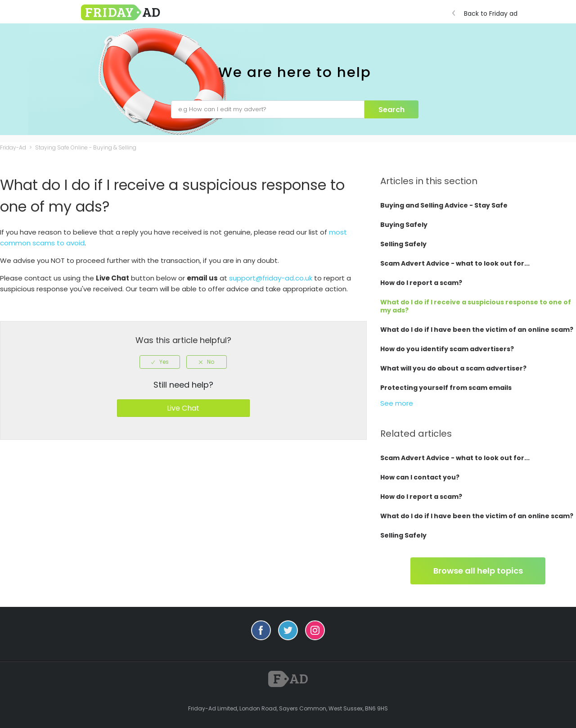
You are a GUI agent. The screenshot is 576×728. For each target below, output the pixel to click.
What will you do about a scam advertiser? (453, 368)
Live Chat (183, 408)
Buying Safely (404, 225)
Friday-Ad (13, 147)
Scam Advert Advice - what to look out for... (455, 263)
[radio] (160, 362)
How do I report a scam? (421, 283)
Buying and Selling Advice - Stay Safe (444, 205)
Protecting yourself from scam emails (446, 388)
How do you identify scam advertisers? (447, 349)
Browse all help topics (478, 571)
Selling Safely (403, 244)
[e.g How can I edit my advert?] (268, 109)
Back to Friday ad (487, 14)
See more (397, 403)
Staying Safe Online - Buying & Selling (86, 147)
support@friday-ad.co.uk (271, 278)
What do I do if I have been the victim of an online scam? (477, 330)
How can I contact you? (420, 477)
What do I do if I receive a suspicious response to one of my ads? (476, 306)
